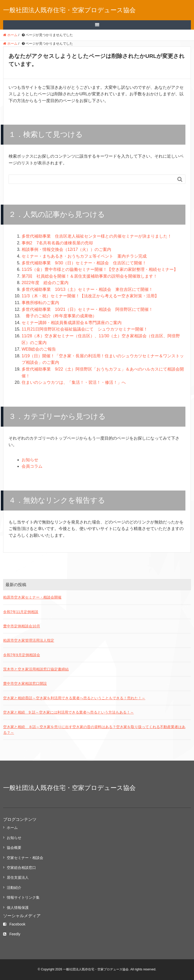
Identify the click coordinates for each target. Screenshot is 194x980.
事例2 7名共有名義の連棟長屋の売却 (57, 243)
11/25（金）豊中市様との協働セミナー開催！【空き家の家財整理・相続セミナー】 (100, 269)
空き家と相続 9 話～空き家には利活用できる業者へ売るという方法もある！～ (68, 712)
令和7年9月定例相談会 (22, 655)
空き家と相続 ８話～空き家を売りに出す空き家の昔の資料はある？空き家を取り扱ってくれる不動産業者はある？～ (94, 730)
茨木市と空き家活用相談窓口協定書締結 (36, 669)
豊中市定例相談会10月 (22, 626)
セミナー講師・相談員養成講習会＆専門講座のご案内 (72, 323)
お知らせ (30, 460)
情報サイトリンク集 (23, 897)
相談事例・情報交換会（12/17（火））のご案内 (66, 249)
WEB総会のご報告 (39, 349)
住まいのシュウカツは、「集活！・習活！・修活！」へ (74, 382)
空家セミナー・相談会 (25, 858)
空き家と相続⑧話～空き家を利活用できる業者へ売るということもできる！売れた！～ (74, 698)
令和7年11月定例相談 (21, 612)
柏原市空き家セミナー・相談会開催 (32, 597)
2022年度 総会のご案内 (45, 283)
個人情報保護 (18, 908)
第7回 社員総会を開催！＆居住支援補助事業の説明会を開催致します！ (89, 276)
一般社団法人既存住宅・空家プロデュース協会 (69, 10)
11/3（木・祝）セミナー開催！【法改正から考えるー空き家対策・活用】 (90, 296)
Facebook (14, 924)
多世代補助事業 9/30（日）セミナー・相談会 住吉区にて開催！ (84, 263)
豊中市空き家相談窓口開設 (25, 683)
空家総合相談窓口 (21, 868)
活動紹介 (14, 888)
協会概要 (14, 848)
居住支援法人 (18, 877)
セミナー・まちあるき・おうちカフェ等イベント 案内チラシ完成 (84, 256)
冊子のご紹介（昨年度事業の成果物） (59, 316)
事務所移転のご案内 (40, 303)
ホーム (12, 828)
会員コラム (32, 466)
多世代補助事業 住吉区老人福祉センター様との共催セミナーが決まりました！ (97, 236)
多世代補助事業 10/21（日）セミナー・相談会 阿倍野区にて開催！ (87, 309)
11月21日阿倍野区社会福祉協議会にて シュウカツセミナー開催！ (85, 329)
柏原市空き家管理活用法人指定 (29, 640)
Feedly (12, 934)
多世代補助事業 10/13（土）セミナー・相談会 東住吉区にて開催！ (87, 289)
